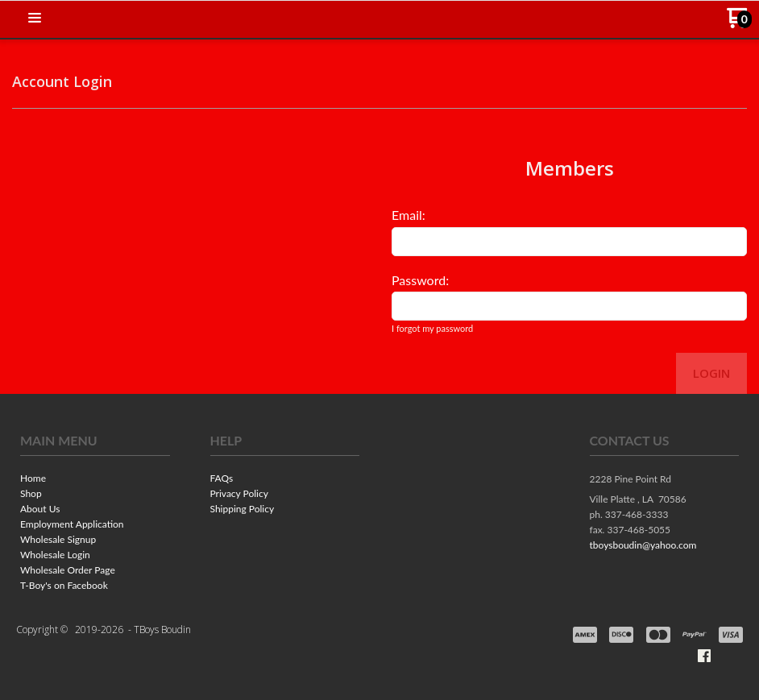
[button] (35, 19)
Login (711, 373)
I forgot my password (432, 328)
